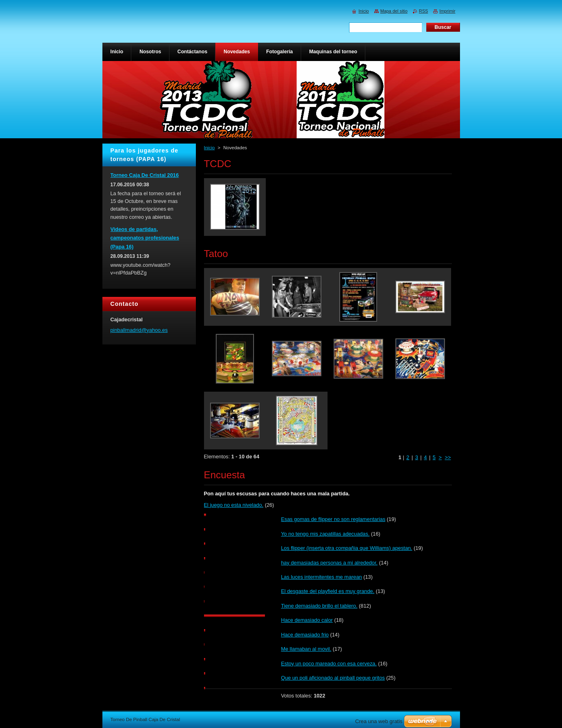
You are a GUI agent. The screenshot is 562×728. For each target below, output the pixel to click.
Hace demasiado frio (305, 635)
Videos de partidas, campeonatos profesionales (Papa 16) (145, 238)
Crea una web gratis (379, 721)
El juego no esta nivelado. (234, 505)
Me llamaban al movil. (306, 649)
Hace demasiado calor (307, 620)
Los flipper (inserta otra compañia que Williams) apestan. (347, 548)
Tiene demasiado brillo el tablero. (319, 606)
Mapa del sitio (394, 11)
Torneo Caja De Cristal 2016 (145, 175)
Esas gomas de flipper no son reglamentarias (333, 519)
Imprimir (447, 11)
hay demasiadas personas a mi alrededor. (330, 563)
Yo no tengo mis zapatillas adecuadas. (325, 534)
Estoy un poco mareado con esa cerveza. (329, 664)
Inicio (209, 148)
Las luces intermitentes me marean (322, 577)
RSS (423, 11)
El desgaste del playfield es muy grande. (328, 591)
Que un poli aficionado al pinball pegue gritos (333, 678)
